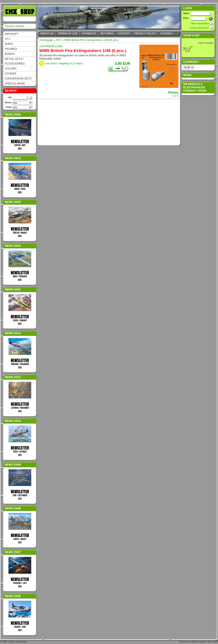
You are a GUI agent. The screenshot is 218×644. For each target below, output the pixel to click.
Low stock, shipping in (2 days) (64, 63)
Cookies (166, 34)
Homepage (46, 40)
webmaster (22, 642)
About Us (47, 34)
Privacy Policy (145, 34)
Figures (11, 49)
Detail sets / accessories (15, 61)
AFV (7, 39)
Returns (107, 34)
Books (10, 54)
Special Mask (15, 83)
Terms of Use (68, 34)
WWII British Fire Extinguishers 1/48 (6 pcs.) (92, 40)
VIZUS (11, 642)
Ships (9, 44)
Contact (124, 34)
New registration (200, 23)
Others (11, 74)
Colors (11, 69)
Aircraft (12, 34)
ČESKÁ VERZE (15, 26)
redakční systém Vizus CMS (204, 642)
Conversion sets (18, 78)
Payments (89, 34)
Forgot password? (199, 28)
